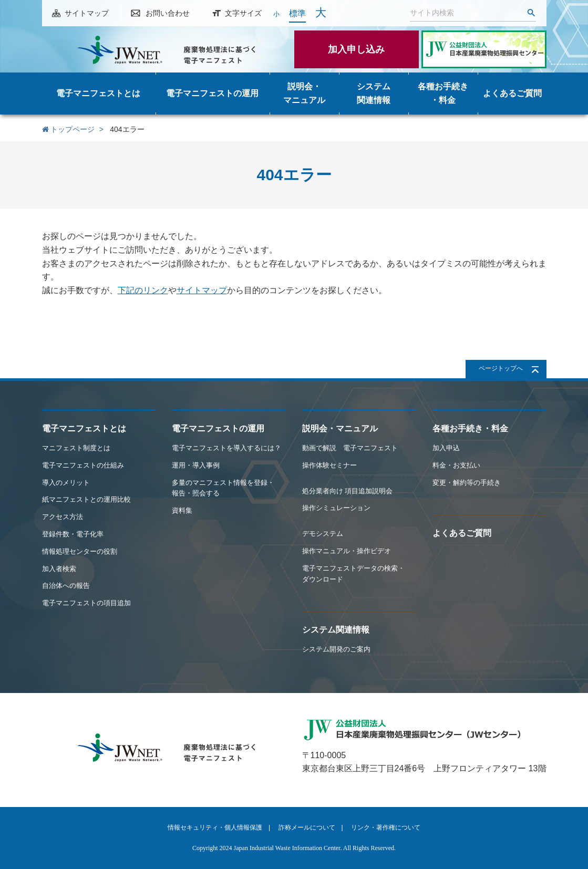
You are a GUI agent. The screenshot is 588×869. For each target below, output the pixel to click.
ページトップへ (501, 368)
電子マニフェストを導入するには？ (226, 448)
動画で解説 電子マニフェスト (350, 448)
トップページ (69, 129)
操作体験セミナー (329, 465)
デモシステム (323, 534)
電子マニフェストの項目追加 (86, 603)
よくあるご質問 (462, 533)
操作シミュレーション (336, 508)
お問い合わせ (168, 13)
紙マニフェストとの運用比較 (86, 499)
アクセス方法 (63, 517)
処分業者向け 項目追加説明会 (348, 491)
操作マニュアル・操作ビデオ (347, 551)
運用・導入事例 (196, 465)
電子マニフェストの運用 (218, 428)
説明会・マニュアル (340, 428)
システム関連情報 (336, 630)
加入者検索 (59, 569)
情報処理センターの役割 (80, 551)
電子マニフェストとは (84, 428)
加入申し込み (356, 49)
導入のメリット (66, 483)
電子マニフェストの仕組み (83, 465)
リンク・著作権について (386, 827)
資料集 (182, 510)
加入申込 (446, 448)
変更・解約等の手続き (467, 483)
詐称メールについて (307, 827)
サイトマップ (87, 13)
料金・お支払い (456, 465)
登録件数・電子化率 (73, 534)
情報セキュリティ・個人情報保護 (215, 827)
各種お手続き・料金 (470, 428)
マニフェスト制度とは (76, 448)
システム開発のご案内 (336, 649)
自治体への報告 (66, 586)
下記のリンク (143, 290)
